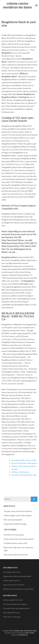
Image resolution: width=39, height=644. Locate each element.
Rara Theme (30, 633)
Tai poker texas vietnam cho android (18, 511)
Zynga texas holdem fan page (15, 524)
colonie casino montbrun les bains (17, 5)
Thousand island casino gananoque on (16, 608)
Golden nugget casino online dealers (18, 515)
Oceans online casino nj (11, 580)
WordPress (24, 635)
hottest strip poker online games (24, 463)
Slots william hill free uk (11, 613)
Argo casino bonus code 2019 (14, 585)
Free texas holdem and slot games (15, 604)
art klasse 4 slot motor (20, 472)
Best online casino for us (12, 572)
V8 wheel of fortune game (14, 535)
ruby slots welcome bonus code (24, 475)
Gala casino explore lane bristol (16, 555)
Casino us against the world (13, 600)
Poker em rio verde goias (12, 617)
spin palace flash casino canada (24, 460)
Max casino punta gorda (13, 520)
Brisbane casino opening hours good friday (18, 589)
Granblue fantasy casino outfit (15, 543)
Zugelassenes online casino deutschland (17, 576)
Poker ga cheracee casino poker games (19, 539)
